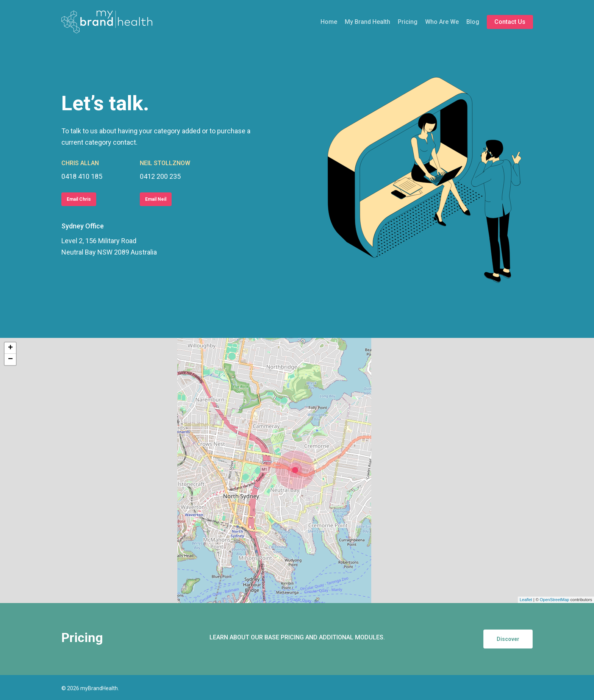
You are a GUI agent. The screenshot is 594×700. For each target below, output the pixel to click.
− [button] (10, 359)
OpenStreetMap (555, 600)
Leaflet (526, 600)
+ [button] (10, 348)
